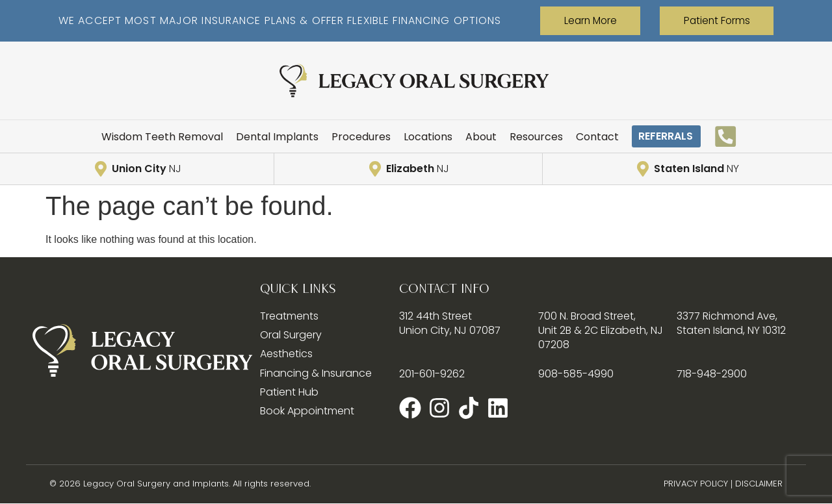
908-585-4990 (571, 374)
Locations (417, 137)
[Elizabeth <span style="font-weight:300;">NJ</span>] (376, 170)
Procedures (356, 137)
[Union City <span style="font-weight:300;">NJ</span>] (101, 170)
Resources (517, 137)
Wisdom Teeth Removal (176, 137)
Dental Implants (279, 137)
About (466, 137)
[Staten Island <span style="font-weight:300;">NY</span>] (645, 170)
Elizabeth (418, 169)
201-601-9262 (432, 374)
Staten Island (697, 169)
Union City (146, 169)
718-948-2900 (709, 374)
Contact (573, 137)
